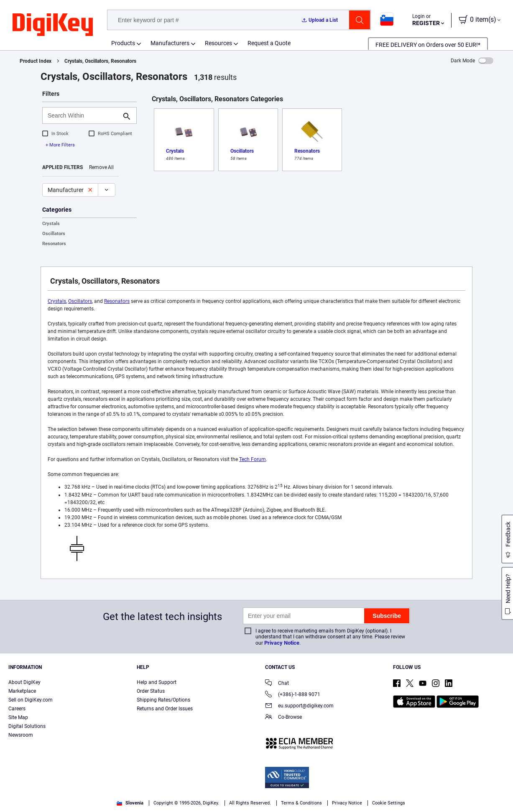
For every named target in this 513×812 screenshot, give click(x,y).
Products (123, 43)
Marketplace (22, 691)
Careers (17, 709)
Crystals (51, 224)
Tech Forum (253, 459)
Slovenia (130, 803)
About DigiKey (24, 682)
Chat (277, 684)
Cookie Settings (389, 803)
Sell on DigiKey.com (31, 700)
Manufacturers (170, 43)
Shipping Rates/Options (163, 700)
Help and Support (157, 682)
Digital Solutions (27, 726)
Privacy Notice (282, 643)
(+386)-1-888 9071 (293, 695)
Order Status (151, 691)
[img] (53, 25)
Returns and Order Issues (165, 709)
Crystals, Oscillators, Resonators (100, 61)
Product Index (36, 61)
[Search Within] (83, 115)
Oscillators (54, 234)
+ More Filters (60, 145)
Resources (218, 43)
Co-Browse (283, 718)
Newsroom (21, 735)
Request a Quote (269, 43)
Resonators (54, 244)
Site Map (18, 717)
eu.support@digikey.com (299, 706)
